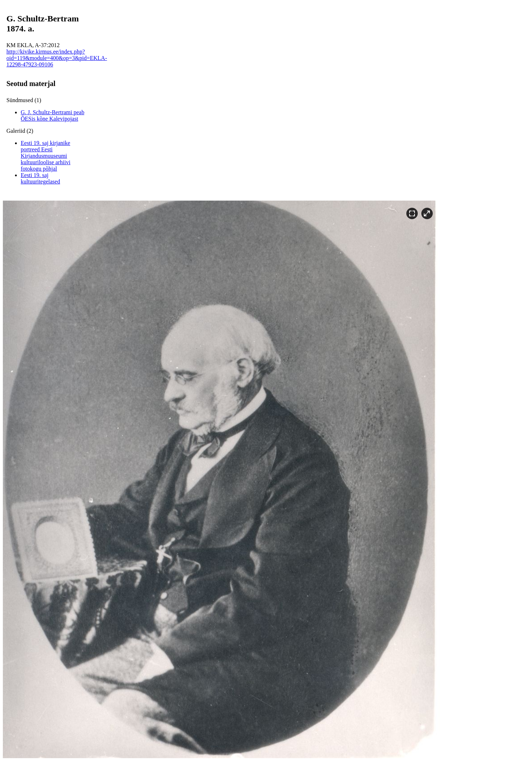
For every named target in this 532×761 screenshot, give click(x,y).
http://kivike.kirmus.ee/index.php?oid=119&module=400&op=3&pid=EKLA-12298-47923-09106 (57, 58)
